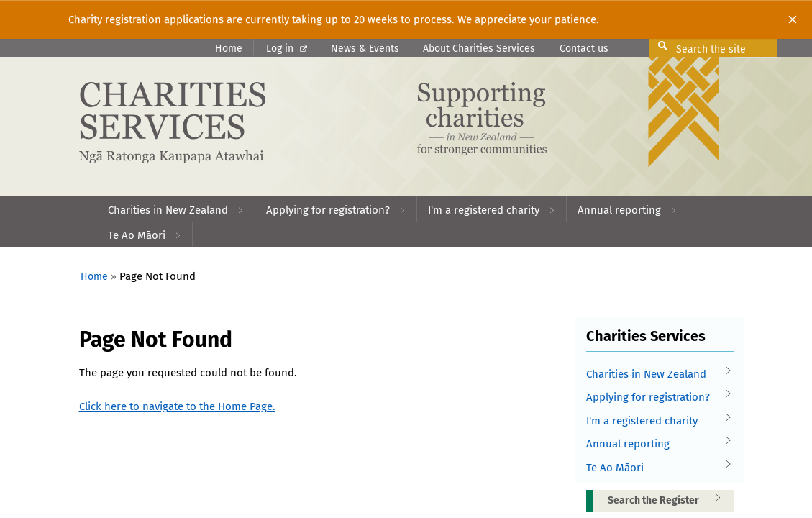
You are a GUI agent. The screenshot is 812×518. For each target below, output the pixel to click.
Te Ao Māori (656, 468)
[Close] (793, 19)
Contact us (584, 49)
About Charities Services (479, 49)
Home (229, 49)
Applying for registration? (656, 397)
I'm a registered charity (656, 421)
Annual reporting (656, 444)
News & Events (365, 49)
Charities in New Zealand (656, 374)
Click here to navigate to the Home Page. (177, 406)
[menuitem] (176, 209)
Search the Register (669, 500)
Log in (287, 49)
